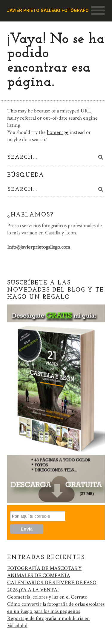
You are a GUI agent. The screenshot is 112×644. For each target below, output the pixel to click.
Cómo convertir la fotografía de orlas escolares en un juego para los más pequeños (56, 607)
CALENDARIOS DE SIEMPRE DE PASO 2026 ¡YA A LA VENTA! (52, 585)
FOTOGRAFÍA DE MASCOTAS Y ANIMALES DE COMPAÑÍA (44, 571)
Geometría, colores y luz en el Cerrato (47, 596)
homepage (58, 132)
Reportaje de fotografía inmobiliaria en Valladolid (49, 621)
